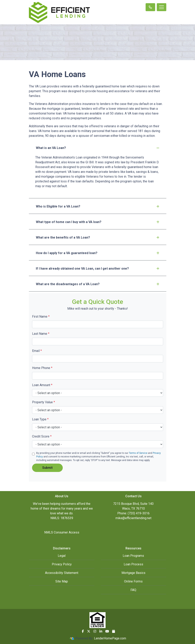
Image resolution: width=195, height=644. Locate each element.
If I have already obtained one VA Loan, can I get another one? (98, 269)
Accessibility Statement (62, 573)
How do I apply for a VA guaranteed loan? (98, 253)
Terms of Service (138, 453)
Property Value (44, 402)
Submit (47, 468)
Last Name (41, 334)
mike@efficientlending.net (133, 518)
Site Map (62, 581)
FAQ (133, 590)
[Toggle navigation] (162, 7)
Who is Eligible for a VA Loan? (98, 206)
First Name (41, 317)
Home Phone (42, 368)
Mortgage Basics (133, 573)
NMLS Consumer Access (62, 532)
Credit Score (42, 436)
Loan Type (40, 419)
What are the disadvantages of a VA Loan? (98, 284)
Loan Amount (42, 385)
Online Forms (133, 581)
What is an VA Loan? (98, 148)
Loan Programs (133, 556)
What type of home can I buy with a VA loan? (98, 222)
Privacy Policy (62, 564)
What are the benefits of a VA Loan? (98, 237)
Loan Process (133, 564)
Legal (62, 556)
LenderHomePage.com (110, 638)
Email (37, 351)
